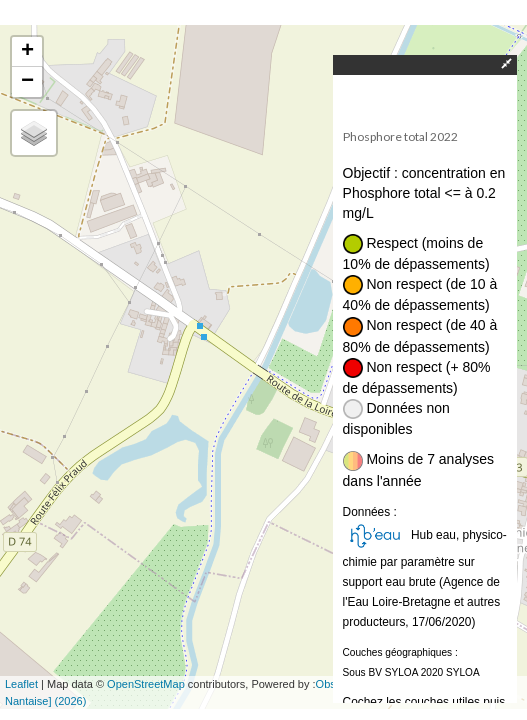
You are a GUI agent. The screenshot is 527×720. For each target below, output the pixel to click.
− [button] (27, 82)
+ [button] (27, 52)
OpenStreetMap (146, 684)
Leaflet (21, 684)
